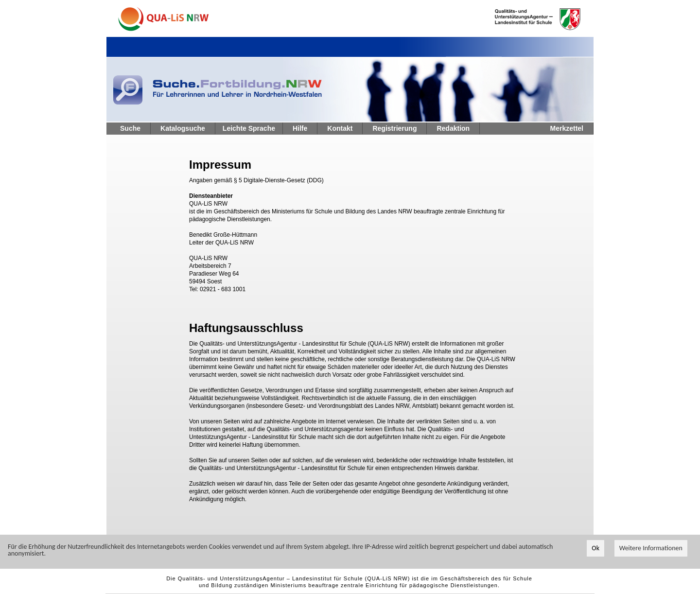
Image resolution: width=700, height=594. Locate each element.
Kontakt (340, 128)
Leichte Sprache (249, 128)
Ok (595, 549)
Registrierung (394, 128)
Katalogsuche (183, 128)
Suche (130, 128)
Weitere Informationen (651, 549)
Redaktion (453, 128)
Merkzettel (567, 128)
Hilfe (300, 128)
